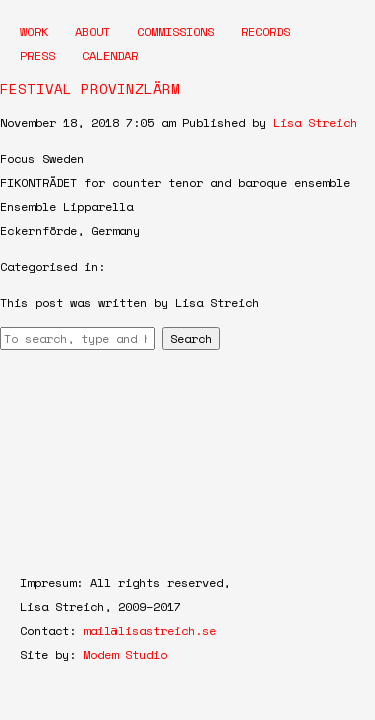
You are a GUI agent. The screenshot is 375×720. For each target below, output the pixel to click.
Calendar (110, 55)
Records (265, 31)
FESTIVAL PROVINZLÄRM (90, 88)
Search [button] (191, 338)
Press (37, 55)
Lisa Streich (315, 122)
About (92, 31)
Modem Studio (125, 654)
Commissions (175, 31)
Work (34, 31)
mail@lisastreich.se (149, 630)
